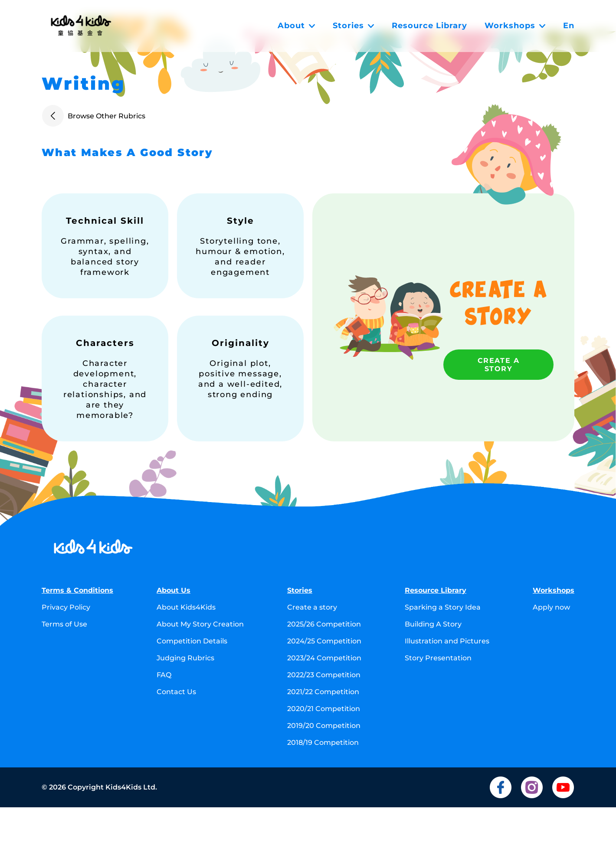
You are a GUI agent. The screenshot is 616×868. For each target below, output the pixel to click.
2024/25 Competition (324, 641)
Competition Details (192, 641)
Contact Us (176, 692)
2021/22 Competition (323, 692)
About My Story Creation (200, 624)
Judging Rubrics (185, 658)
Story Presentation (438, 658)
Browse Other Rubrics (93, 116)
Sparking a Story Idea (443, 607)
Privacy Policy (66, 607)
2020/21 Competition (324, 709)
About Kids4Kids (186, 607)
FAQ (164, 675)
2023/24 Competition (324, 658)
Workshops (515, 26)
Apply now (551, 607)
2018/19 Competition (323, 742)
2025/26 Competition (324, 624)
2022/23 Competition (324, 675)
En (569, 26)
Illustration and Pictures (447, 641)
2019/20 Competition (324, 726)
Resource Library (429, 26)
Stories (354, 26)
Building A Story (433, 624)
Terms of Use (64, 624)
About (297, 26)
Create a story (499, 365)
